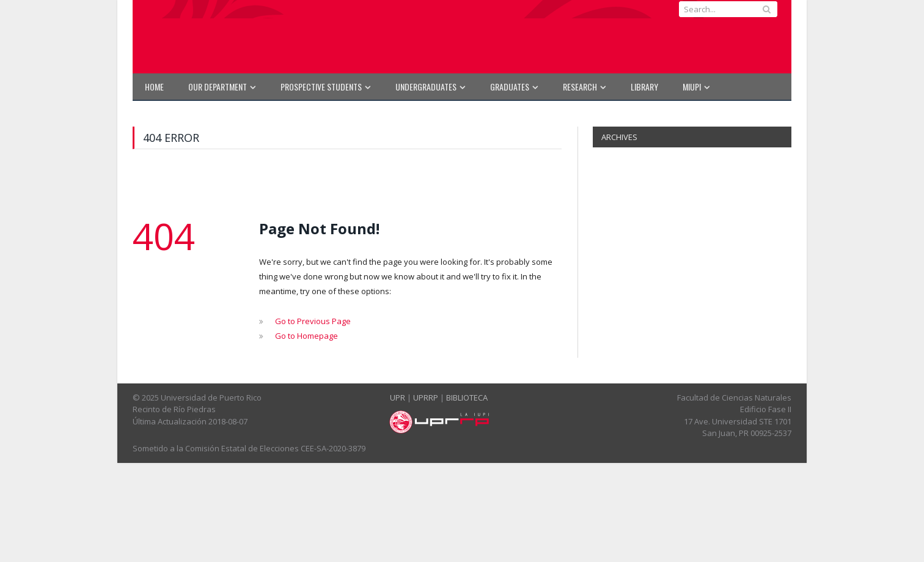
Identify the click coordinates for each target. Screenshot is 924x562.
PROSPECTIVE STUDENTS (321, 87)
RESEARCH (580, 87)
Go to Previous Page (313, 321)
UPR (398, 397)
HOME (154, 87)
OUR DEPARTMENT (218, 87)
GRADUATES (510, 87)
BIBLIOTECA (467, 397)
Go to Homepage (306, 336)
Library (644, 87)
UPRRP (426, 397)
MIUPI (692, 87)
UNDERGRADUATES (426, 87)
